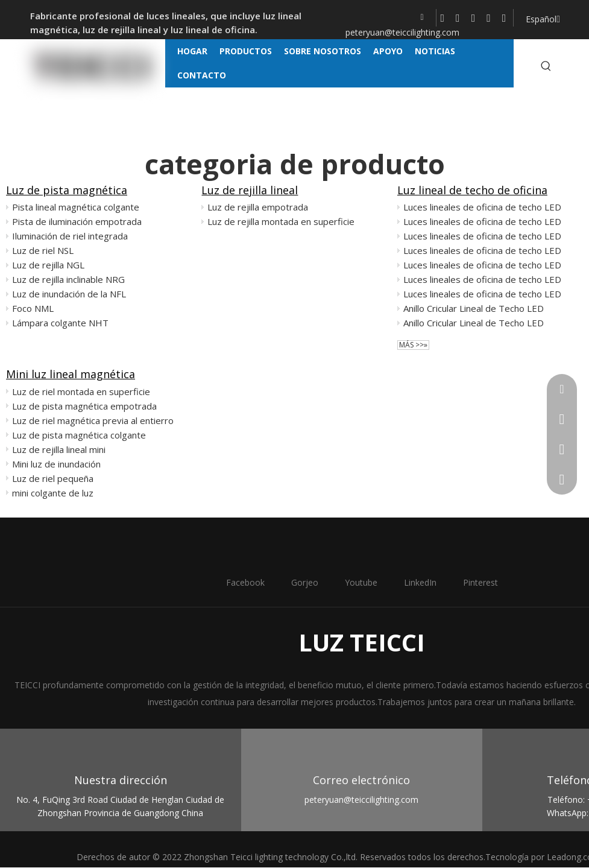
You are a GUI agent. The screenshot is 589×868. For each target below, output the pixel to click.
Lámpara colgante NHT (60, 323)
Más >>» (413, 345)
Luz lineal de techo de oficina (472, 190)
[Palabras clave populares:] (546, 66)
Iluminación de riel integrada (70, 236)
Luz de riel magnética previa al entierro (93, 420)
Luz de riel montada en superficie (81, 391)
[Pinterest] (504, 18)
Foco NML (33, 308)
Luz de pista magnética (67, 190)
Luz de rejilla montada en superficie (281, 221)
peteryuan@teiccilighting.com (402, 32)
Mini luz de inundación (56, 464)
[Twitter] (458, 18)
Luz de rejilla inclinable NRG (68, 279)
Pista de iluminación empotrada (77, 221)
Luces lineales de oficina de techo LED (482, 207)
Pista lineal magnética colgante (76, 207)
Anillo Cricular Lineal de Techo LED (474, 308)
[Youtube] (474, 18)
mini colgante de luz (53, 493)
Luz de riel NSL (43, 250)
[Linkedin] (489, 18)
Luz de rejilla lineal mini (59, 449)
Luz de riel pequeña (53, 478)
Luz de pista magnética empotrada (84, 406)
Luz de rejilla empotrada (258, 207)
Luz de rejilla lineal (250, 190)
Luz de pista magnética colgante (79, 435)
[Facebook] (443, 18)
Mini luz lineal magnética (71, 374)
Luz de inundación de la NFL (69, 294)
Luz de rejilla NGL (48, 265)
